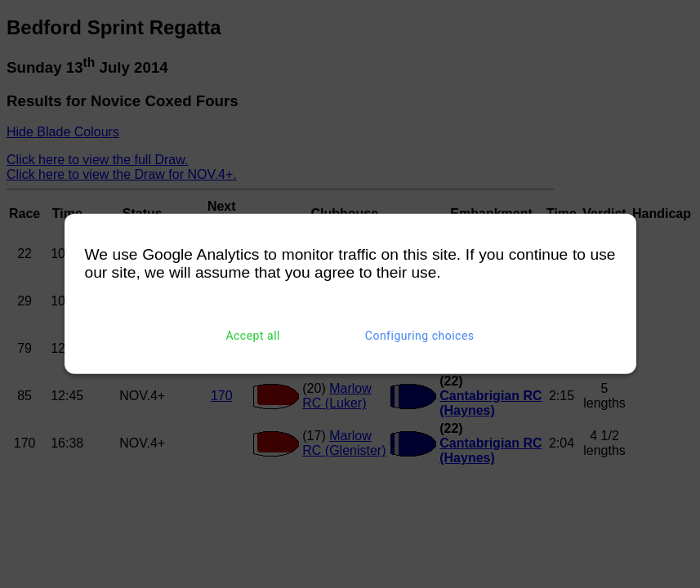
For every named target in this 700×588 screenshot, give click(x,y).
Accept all (253, 336)
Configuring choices (420, 336)
